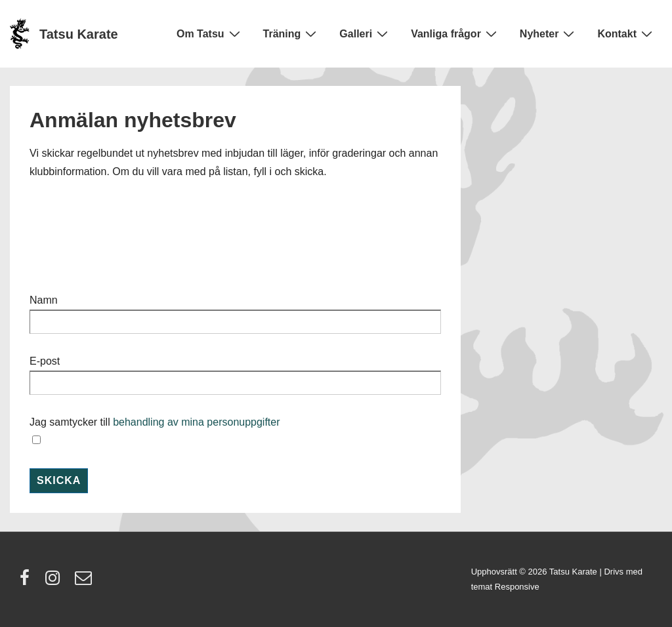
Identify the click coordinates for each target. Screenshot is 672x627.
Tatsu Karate (79, 34)
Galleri (365, 33)
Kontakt (626, 33)
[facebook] (28, 582)
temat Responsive (505, 587)
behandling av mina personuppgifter (196, 422)
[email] (85, 582)
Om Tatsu (210, 33)
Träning (292, 33)
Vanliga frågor (455, 33)
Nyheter (549, 33)
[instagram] (55, 582)
